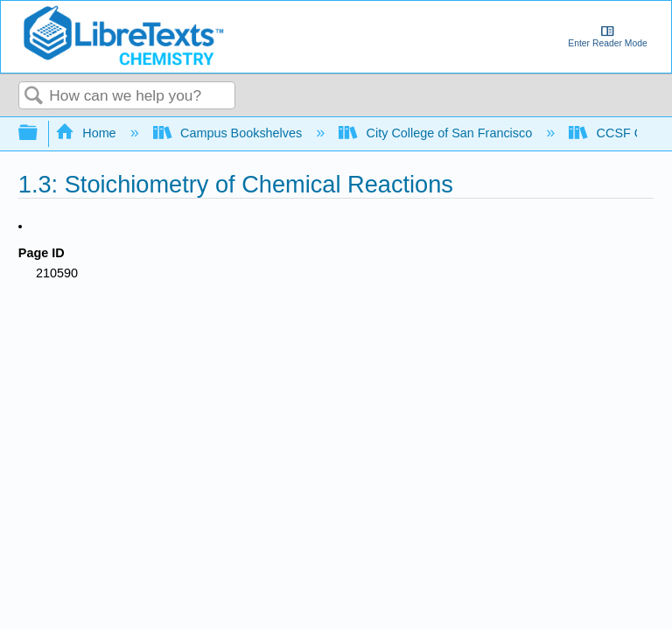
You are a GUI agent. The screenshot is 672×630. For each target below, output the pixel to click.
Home (87, 133)
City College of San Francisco (437, 133)
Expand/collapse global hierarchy (39, 133)
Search (34, 97)
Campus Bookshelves (230, 133)
